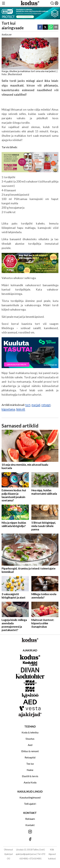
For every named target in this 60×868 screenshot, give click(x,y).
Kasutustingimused (30, 797)
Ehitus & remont (30, 751)
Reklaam (30, 819)
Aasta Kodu (30, 782)
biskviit (21, 409)
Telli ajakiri (30, 804)
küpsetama (8, 409)
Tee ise (30, 764)
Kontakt (30, 825)
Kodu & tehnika (30, 732)
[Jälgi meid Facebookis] (30, 839)
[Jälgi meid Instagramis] (30, 832)
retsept (46, 405)
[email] (56, 27)
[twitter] (45, 27)
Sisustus (30, 739)
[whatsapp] (51, 27)
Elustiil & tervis (30, 776)
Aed (30, 745)
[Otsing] (52, 3)
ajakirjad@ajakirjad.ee (26, 854)
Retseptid (30, 757)
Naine (30, 770)
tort (28, 405)
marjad (36, 405)
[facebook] (40, 27)
